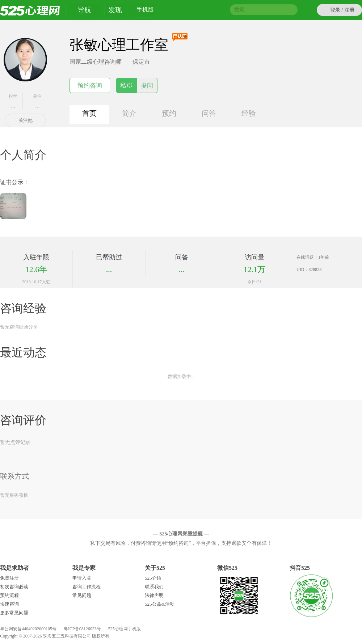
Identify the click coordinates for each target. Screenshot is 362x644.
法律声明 (154, 595)
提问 (147, 86)
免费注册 (9, 578)
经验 (249, 113)
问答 (209, 113)
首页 (89, 113)
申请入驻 (82, 578)
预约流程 (9, 595)
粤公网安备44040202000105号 (28, 629)
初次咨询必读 (14, 587)
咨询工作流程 (87, 587)
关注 (38, 101)
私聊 (126, 86)
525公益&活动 (160, 604)
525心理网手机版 (125, 629)
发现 (115, 10)
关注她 (26, 120)
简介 (129, 113)
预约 (169, 113)
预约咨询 (90, 86)
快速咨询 (9, 604)
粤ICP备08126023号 (82, 629)
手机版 (145, 11)
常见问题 (82, 595)
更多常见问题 (14, 613)
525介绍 (153, 578)
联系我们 (154, 587)
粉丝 (13, 101)
